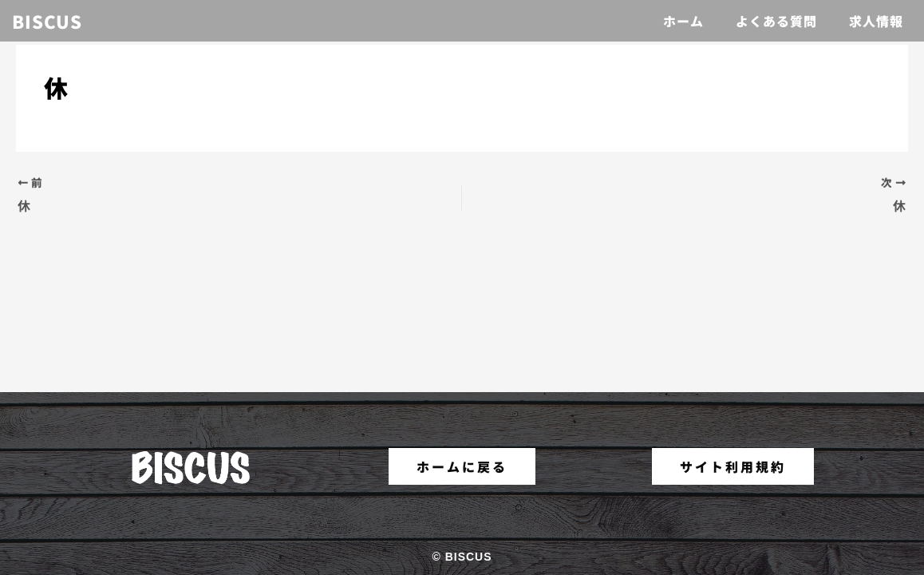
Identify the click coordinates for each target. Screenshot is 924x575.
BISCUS (47, 21)
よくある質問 (776, 21)
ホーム (683, 21)
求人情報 (876, 21)
